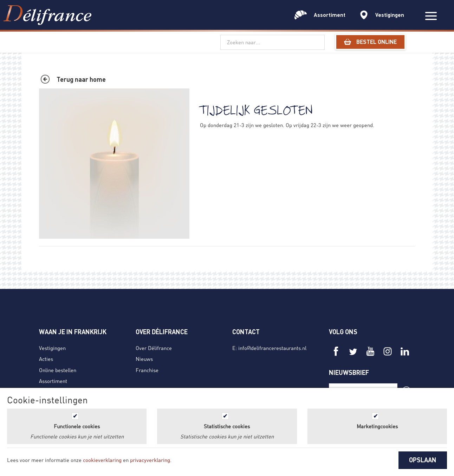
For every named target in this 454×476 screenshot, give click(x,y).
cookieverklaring (102, 460)
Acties (46, 359)
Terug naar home (81, 79)
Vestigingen (52, 348)
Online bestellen (58, 370)
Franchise (147, 370)
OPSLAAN (423, 460)
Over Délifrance (154, 348)
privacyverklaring (150, 460)
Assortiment (53, 381)
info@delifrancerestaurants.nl (272, 348)
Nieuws (144, 359)
